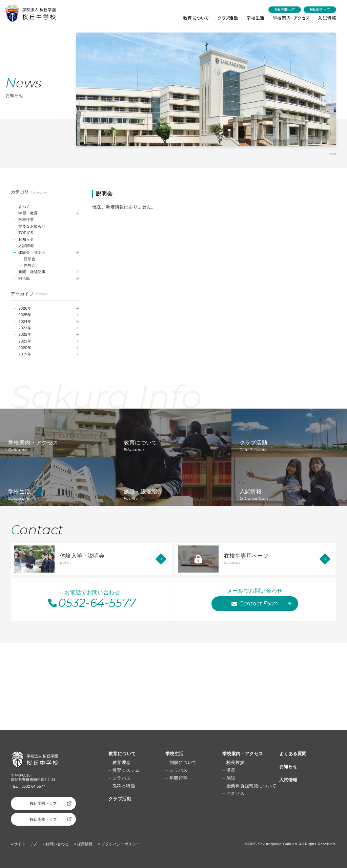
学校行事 (26, 220)
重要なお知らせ (32, 226)
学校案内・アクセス (291, 18)
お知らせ (26, 239)
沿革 (231, 770)
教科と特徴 (124, 786)
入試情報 (327, 18)
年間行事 (179, 778)
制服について (183, 763)
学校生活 (256, 18)
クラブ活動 (228, 18)
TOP (333, 154)
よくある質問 (293, 754)
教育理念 (122, 763)
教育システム (126, 770)
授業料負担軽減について (251, 786)
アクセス (236, 793)
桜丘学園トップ (285, 9)
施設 (231, 778)
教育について (196, 18)
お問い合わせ (57, 844)
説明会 (29, 259)
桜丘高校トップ (320, 9)
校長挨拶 (236, 763)
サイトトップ (25, 844)
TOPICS (26, 233)
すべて (24, 207)
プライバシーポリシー (120, 844)
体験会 (29, 265)
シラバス (122, 778)
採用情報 (85, 844)
